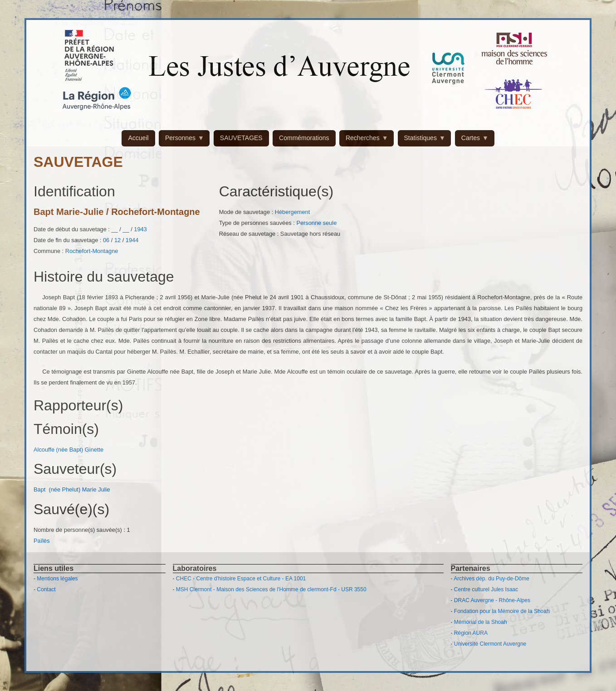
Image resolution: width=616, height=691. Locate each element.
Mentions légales (57, 579)
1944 (132, 240)
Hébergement (293, 212)
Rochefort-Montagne (92, 251)
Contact (46, 589)
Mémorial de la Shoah (481, 622)
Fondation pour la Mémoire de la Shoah (502, 611)
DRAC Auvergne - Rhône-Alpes (492, 600)
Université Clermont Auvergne (490, 644)
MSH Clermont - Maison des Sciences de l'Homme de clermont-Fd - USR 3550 (271, 589)
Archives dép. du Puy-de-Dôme (491, 579)
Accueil (138, 138)
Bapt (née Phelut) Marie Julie (72, 489)
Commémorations (304, 138)
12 (117, 240)
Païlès (42, 541)
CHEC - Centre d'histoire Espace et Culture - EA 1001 (241, 579)
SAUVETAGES (241, 138)
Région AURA (471, 633)
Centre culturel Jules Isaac (486, 589)
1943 (140, 229)
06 (106, 240)
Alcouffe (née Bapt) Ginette (68, 450)
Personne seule (316, 223)
